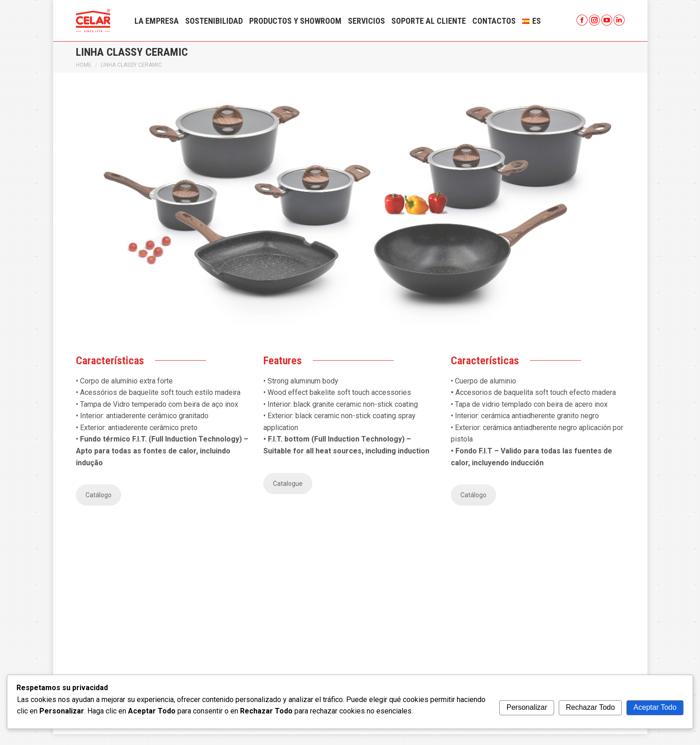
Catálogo (99, 506)
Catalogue (288, 495)
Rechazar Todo (590, 707)
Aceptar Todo (655, 707)
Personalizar (527, 707)
